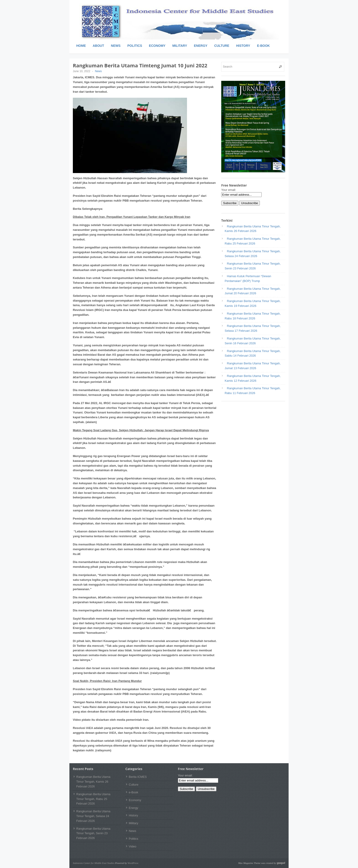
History (243, 46)
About (98, 46)
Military (180, 46)
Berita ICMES (138, 777)
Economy (157, 46)
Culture (222, 46)
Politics (135, 46)
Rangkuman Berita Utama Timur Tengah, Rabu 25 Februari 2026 (93, 799)
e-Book (263, 46)
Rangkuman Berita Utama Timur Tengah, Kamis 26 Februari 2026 (93, 782)
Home (81, 46)
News (116, 46)
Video (133, 846)
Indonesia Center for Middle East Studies (94, 863)
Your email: (229, 190)
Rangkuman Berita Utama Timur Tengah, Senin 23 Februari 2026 (93, 833)
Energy (201, 46)
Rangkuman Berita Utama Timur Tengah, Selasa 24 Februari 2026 (93, 816)
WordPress (133, 863)
